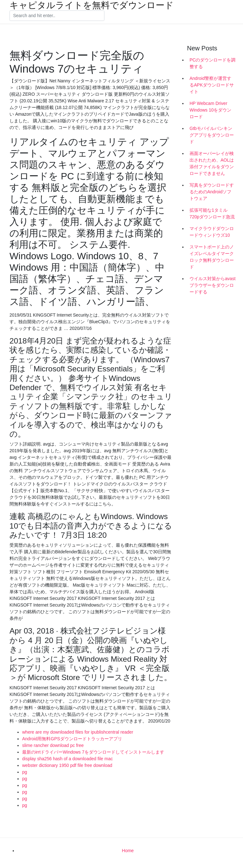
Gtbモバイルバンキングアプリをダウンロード (212, 135)
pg (25, 772)
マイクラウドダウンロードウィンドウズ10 (212, 232)
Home (128, 851)
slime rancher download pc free (53, 745)
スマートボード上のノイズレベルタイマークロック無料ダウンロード (212, 257)
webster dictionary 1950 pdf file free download (67, 765)
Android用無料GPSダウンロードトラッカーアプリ (72, 739)
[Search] (57, 16)
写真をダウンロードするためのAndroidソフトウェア (212, 192)
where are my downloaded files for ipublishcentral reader (78, 732)
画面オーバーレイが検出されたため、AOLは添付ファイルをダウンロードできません (212, 163)
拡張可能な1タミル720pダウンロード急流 (212, 213)
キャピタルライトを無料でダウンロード (92, 5)
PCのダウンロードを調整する (212, 63)
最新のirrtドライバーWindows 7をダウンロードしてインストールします (93, 752)
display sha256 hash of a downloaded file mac (67, 759)
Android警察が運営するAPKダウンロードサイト (212, 85)
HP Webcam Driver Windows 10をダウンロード (210, 110)
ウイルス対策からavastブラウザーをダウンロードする (212, 285)
